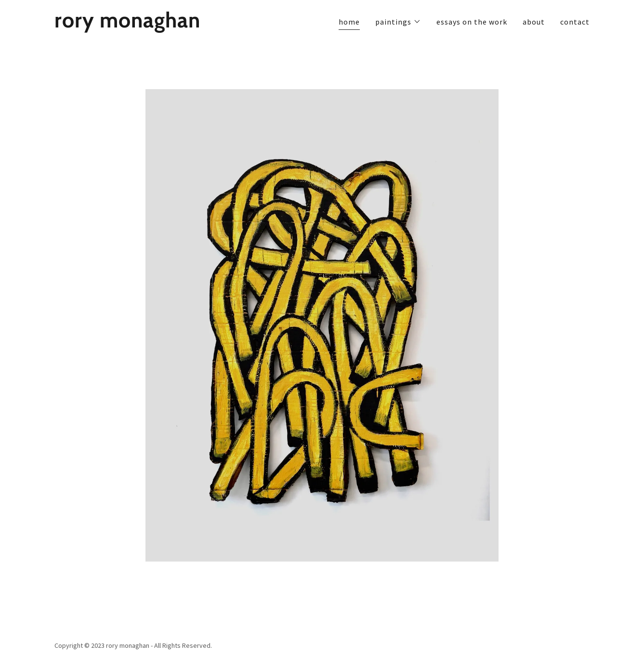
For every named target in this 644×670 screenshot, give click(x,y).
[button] (398, 22)
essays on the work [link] (472, 22)
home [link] (349, 22)
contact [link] (575, 22)
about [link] (534, 22)
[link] (148, 25)
